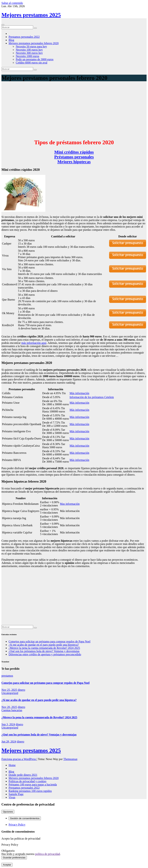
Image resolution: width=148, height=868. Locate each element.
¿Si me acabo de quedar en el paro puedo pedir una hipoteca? (44, 645)
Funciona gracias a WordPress (19, 759)
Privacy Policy (17, 825)
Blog (11, 40)
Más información (79, 393)
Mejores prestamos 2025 (31, 15)
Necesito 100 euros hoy (29, 50)
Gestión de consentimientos (25, 818)
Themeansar (70, 759)
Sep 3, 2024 (8, 724)
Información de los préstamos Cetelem (92, 397)
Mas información (70, 504)
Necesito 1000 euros (28, 56)
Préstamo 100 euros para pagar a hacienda (33, 784)
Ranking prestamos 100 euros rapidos (30, 791)
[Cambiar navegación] (3, 25)
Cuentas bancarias (12, 710)
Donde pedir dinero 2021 (23, 775)
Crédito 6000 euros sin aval (32, 63)
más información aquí (34, 343)
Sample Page (16, 794)
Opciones (8, 812)
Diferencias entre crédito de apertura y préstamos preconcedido (45, 654)
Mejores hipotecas (74, 162)
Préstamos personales (74, 157)
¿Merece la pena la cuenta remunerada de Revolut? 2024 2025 (44, 648)
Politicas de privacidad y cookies (28, 781)
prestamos (7, 676)
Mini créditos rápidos (74, 152)
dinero (22, 690)
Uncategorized (10, 693)
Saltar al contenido (12, 3)
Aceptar (7, 865)
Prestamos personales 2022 (24, 37)
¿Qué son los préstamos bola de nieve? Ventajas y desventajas (44, 651)
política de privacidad (48, 854)
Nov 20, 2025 (9, 707)
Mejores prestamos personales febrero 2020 (34, 43)
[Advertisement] (74, 110)
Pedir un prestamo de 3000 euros (35, 59)
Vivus (12, 797)
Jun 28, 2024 (9, 742)
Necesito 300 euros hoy (29, 53)
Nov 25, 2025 (9, 690)
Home (12, 765)
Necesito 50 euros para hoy (31, 46)
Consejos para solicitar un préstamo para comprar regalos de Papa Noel (50, 641)
